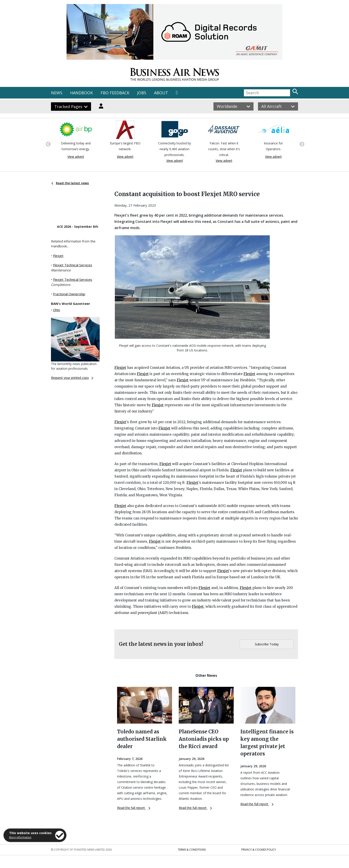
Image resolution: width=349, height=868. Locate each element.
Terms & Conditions (192, 850)
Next (301, 144)
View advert (76, 157)
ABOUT (161, 93)
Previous (48, 144)
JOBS (142, 93)
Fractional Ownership (69, 294)
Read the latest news (70, 183)
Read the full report (134, 808)
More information (20, 837)
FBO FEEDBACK (115, 93)
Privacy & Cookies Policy (259, 850)
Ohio (57, 310)
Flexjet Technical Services (73, 265)
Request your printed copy (72, 378)
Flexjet (58, 256)
